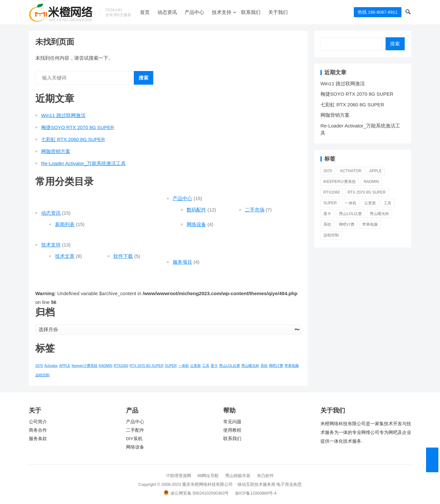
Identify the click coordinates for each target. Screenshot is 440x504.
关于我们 (278, 12)
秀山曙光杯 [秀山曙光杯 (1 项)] (250, 366)
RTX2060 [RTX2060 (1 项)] (121, 366)
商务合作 (38, 430)
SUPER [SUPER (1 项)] (171, 366)
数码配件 (196, 210)
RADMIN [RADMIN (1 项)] (106, 366)
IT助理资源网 (179, 476)
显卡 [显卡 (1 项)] (214, 366)
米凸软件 (265, 476)
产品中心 (194, 12)
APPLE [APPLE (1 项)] (65, 366)
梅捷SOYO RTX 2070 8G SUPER (78, 127)
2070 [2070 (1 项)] (39, 366)
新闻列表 (65, 224)
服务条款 (38, 439)
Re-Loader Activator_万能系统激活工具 (83, 163)
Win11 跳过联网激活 (63, 115)
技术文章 (65, 256)
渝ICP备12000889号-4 (256, 493)
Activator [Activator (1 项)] (51, 366)
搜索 (144, 78)
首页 (145, 12)
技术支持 (222, 12)
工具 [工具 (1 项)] (206, 366)
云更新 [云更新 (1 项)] (196, 366)
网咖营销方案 (56, 151)
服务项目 (182, 262)
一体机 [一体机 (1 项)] (184, 366)
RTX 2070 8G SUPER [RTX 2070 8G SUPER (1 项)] (147, 366)
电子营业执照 (289, 484)
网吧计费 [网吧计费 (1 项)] (276, 366)
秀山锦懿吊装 (238, 476)
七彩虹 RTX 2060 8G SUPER (73, 139)
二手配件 (135, 430)
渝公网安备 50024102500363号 (196, 493)
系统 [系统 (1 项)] (264, 366)
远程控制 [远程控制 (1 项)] (42, 375)
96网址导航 (208, 476)
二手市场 (255, 210)
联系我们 (251, 12)
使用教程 (232, 430)
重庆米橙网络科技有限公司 (207, 484)
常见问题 (232, 422)
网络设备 (196, 224)
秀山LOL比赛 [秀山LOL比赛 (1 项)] (229, 366)
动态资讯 (167, 12)
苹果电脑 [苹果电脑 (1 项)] (292, 366)
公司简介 (38, 422)
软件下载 (123, 256)
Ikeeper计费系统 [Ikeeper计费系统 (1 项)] (85, 366)
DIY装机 (134, 439)
